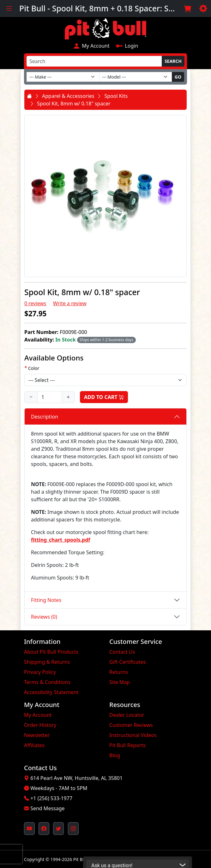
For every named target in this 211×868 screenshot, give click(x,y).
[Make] (63, 77)
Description (45, 417)
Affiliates (34, 745)
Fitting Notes (46, 600)
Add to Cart (104, 397)
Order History (40, 725)
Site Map (120, 682)
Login (127, 46)
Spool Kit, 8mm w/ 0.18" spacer (74, 104)
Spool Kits (116, 96)
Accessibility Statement (51, 692)
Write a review (70, 303)
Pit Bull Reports (127, 745)
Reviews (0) (44, 617)
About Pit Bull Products (51, 652)
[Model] (136, 77)
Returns (119, 672)
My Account (91, 46)
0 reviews (35, 303)
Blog (115, 755)
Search (173, 61)
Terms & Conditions (47, 682)
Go (178, 77)
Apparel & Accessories (68, 96)
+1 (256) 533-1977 (51, 798)
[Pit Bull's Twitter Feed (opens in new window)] (58, 829)
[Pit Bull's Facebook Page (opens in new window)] (44, 829)
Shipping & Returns (47, 662)
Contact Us (122, 652)
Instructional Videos (133, 735)
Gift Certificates (128, 662)
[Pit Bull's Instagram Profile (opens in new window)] (73, 829)
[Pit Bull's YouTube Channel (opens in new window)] (29, 829)
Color (34, 368)
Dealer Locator (127, 715)
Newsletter (37, 735)
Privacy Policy (40, 672)
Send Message (47, 808)
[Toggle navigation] (9, 9)
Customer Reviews (131, 725)
